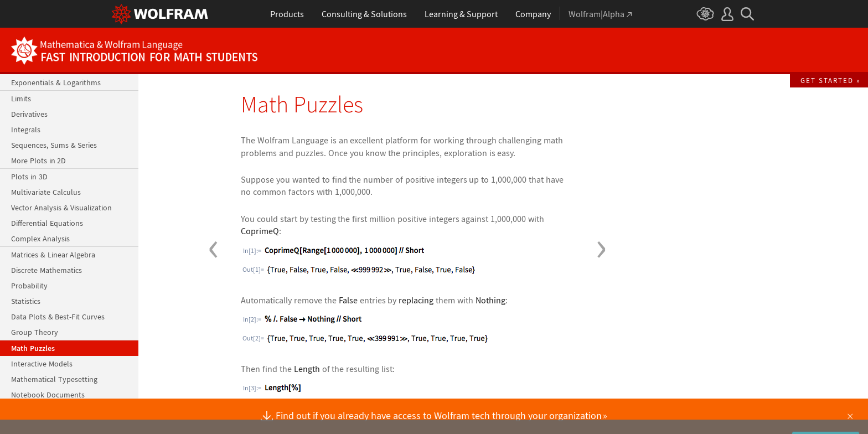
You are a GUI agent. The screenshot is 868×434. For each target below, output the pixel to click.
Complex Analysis (40, 239)
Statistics (26, 301)
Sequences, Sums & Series (54, 145)
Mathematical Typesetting (54, 379)
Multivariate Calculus (46, 192)
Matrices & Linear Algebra (53, 255)
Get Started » (831, 80)
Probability (29, 286)
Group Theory (35, 332)
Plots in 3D (29, 177)
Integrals (26, 130)
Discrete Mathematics (46, 270)
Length (307, 369)
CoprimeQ (260, 231)
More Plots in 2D (38, 161)
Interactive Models (42, 364)
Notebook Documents (48, 395)
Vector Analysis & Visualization (61, 208)
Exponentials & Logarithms (56, 82)
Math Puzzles (33, 348)
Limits (21, 99)
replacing (416, 300)
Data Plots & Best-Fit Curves (58, 317)
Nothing (490, 300)
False (348, 300)
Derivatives (29, 114)
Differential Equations (47, 223)
